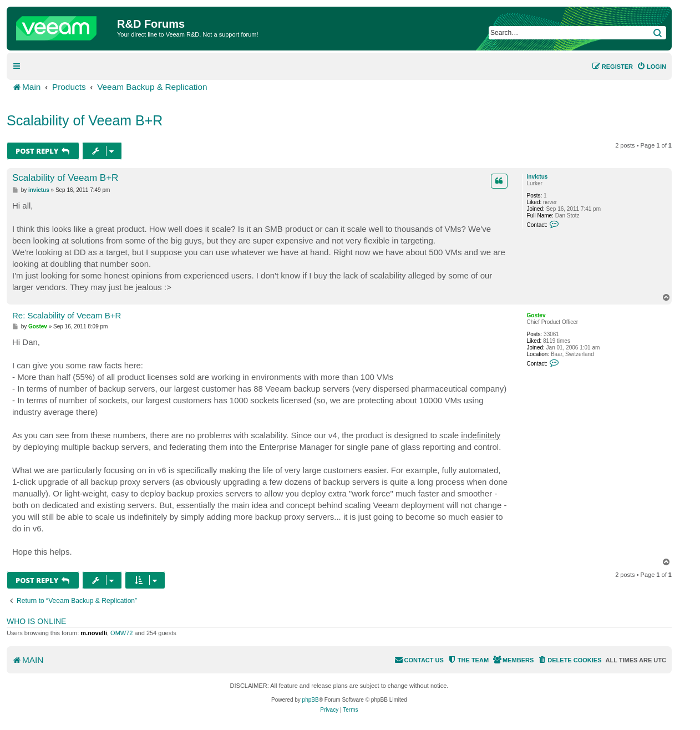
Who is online (36, 621)
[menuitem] (651, 67)
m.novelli (94, 633)
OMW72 (121, 633)
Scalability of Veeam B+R (85, 120)
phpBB (311, 700)
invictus (537, 177)
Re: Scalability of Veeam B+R (67, 315)
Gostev (536, 315)
